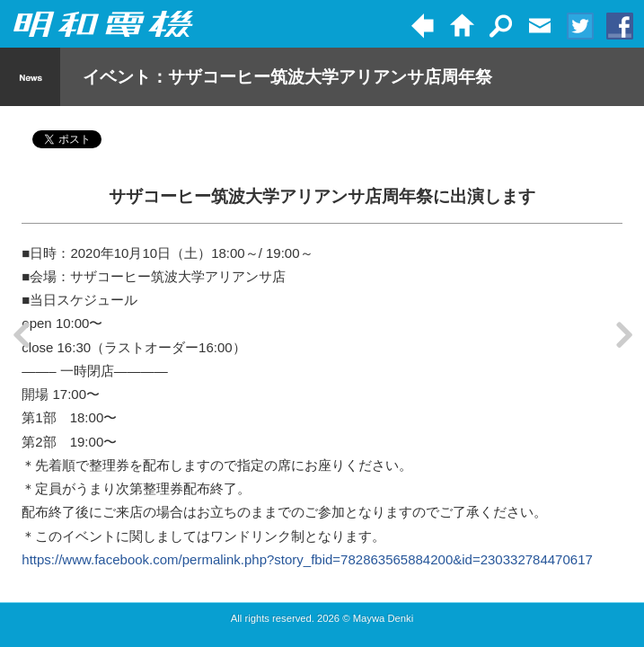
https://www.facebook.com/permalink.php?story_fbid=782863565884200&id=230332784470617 (307, 559)
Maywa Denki (384, 618)
